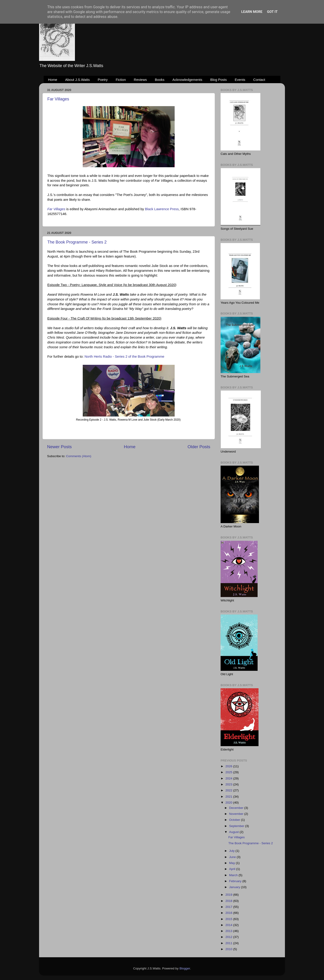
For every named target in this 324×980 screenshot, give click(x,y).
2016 (229, 913)
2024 (229, 778)
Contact (259, 80)
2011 (229, 943)
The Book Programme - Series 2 (77, 242)
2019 (229, 895)
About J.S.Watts (78, 80)
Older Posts (199, 447)
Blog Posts (219, 80)
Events (240, 80)
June (233, 857)
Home (53, 80)
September (237, 826)
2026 (229, 766)
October (235, 820)
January (235, 887)
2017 (229, 907)
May (232, 863)
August (234, 832)
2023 (229, 784)
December (237, 808)
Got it (272, 12)
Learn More (252, 12)
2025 (229, 772)
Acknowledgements (187, 80)
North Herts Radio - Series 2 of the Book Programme (124, 357)
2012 (229, 937)
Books (160, 80)
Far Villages (58, 99)
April (233, 869)
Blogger (185, 968)
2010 (229, 949)
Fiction (121, 80)
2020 (229, 803)
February (236, 881)
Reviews (140, 80)
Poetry (103, 80)
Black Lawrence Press (162, 209)
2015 (229, 919)
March (234, 875)
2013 (229, 931)
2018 (229, 901)
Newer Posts (59, 447)
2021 (229, 797)
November (237, 814)
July (232, 851)
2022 (229, 790)
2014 (229, 925)
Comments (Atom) (79, 456)
